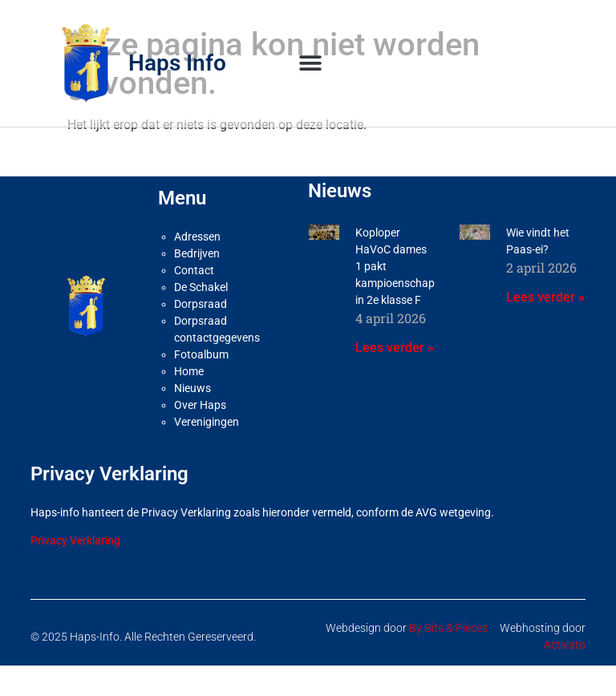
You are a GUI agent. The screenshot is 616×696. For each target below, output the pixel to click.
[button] (311, 63)
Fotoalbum (201, 354)
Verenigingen (207, 422)
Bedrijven (197, 253)
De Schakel (201, 287)
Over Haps (200, 405)
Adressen (197, 237)
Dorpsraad (201, 304)
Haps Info (177, 63)
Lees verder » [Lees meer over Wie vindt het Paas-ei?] (545, 297)
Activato (565, 645)
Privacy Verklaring (75, 540)
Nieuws (192, 388)
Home (189, 371)
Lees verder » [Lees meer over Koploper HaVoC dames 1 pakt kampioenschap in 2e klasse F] (395, 348)
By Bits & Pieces (448, 628)
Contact (194, 270)
